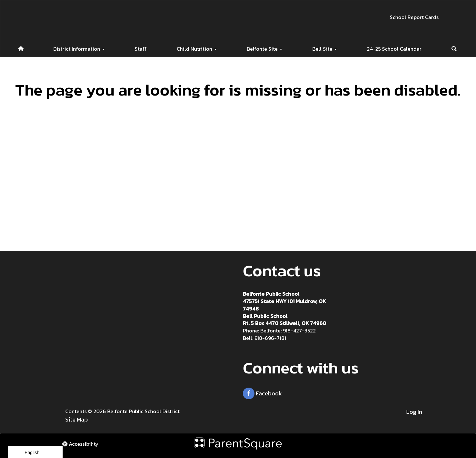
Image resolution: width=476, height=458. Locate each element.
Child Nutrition (197, 49)
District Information (79, 49)
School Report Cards (414, 17)
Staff (141, 49)
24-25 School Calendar (394, 49)
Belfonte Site (264, 49)
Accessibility (80, 444)
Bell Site (325, 49)
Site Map (77, 419)
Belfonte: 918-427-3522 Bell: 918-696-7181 (279, 334)
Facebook (262, 393)
